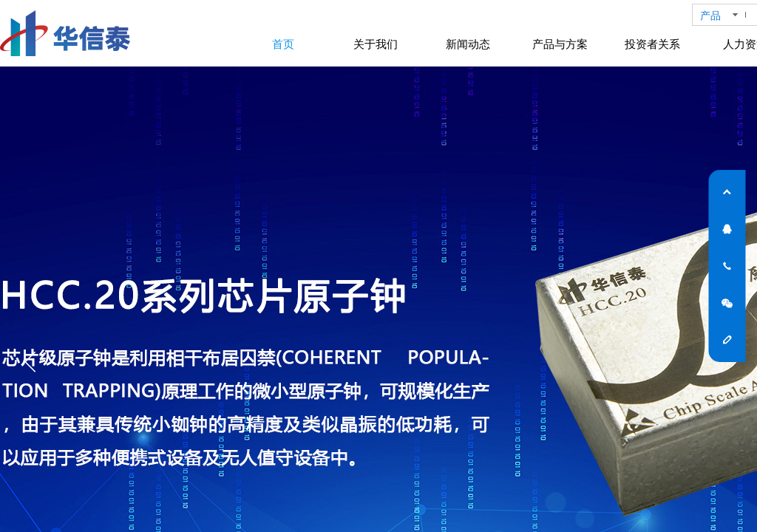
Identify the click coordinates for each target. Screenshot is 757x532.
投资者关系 (652, 44)
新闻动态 (468, 44)
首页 (283, 44)
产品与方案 (560, 44)
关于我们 (376, 44)
